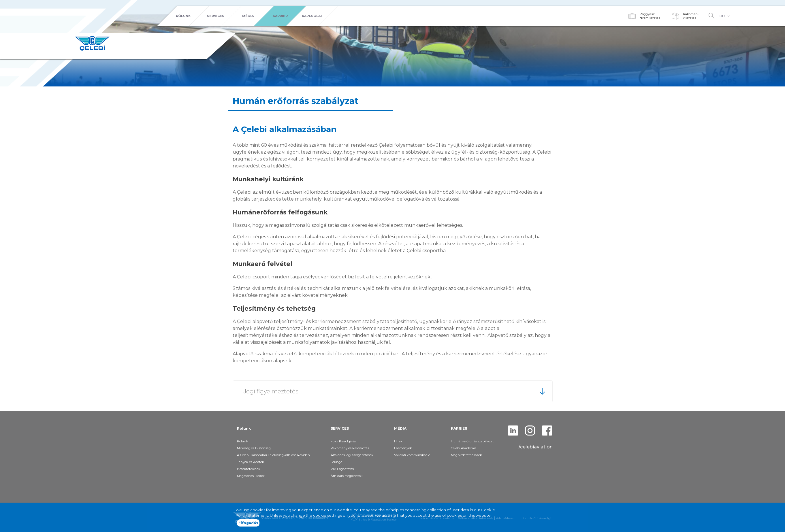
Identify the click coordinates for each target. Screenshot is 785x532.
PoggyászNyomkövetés (650, 16)
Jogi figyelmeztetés (271, 391)
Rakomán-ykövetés (691, 16)
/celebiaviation (536, 447)
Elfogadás (248, 523)
